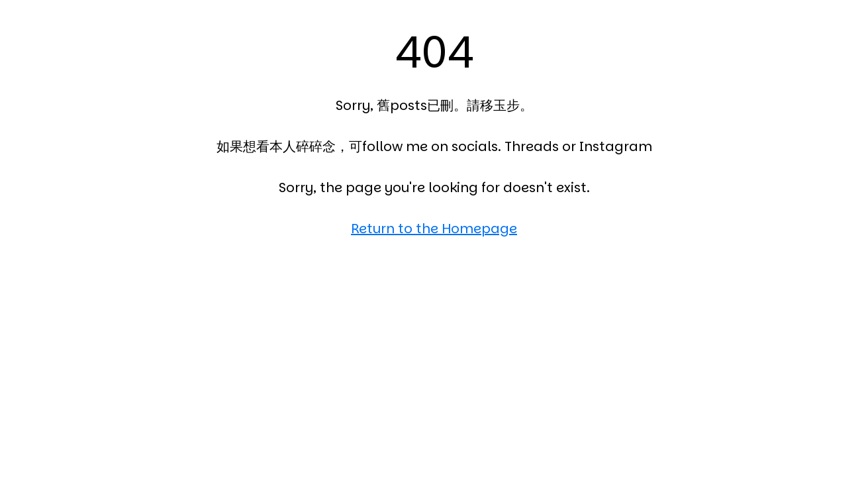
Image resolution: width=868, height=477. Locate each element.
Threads (532, 146)
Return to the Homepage (434, 229)
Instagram (616, 146)
